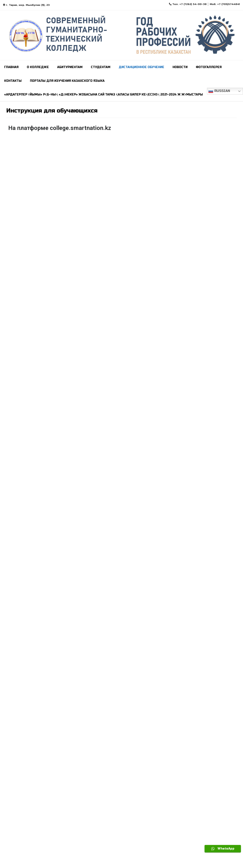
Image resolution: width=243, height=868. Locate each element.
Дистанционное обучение (141, 67)
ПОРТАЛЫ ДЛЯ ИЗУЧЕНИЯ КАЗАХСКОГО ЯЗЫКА (67, 81)
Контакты (13, 81)
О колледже (38, 67)
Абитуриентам (70, 67)
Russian (219, 91)
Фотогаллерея (209, 67)
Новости (180, 67)
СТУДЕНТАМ (101, 67)
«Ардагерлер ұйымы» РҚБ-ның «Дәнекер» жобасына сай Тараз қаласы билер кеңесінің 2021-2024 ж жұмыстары (104, 95)
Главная (11, 67)
